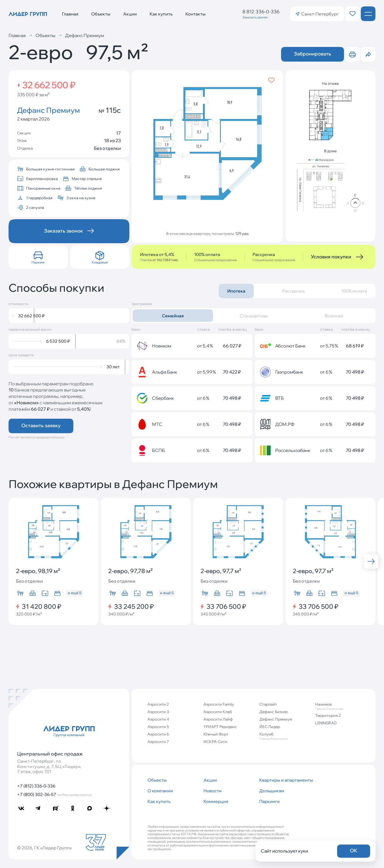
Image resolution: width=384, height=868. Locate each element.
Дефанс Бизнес (274, 712)
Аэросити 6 (158, 734)
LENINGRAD (326, 723)
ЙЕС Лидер (270, 727)
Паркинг (38, 262)
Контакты (195, 14)
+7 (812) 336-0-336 (36, 786)
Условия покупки (331, 257)
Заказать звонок (255, 17)
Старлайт (268, 704)
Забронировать (313, 54)
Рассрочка (293, 291)
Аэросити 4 (158, 719)
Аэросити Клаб (218, 712)
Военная (334, 316)
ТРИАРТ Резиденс (220, 727)
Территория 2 (328, 715)
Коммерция (216, 801)
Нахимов (341, 706)
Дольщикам (272, 791)
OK (354, 851)
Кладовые (100, 262)
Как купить (161, 14)
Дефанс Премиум (81, 35)
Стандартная (254, 316)
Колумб (285, 736)
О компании (160, 791)
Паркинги (269, 801)
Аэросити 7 (158, 742)
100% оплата (354, 291)
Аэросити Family (219, 704)
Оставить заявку (41, 425)
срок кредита (21, 355)
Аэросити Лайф (218, 719)
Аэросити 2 (158, 704)
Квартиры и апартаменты (285, 780)
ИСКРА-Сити (215, 742)
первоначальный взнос (30, 329)
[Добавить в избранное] (271, 80)
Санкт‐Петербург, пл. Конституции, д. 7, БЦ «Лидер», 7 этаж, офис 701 (49, 766)
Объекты (101, 14)
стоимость (18, 304)
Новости (213, 791)
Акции (130, 14)
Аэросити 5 (158, 727)
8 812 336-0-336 (261, 12)
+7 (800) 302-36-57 (54, 794)
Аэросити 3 (158, 712)
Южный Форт (216, 734)
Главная (70, 14)
